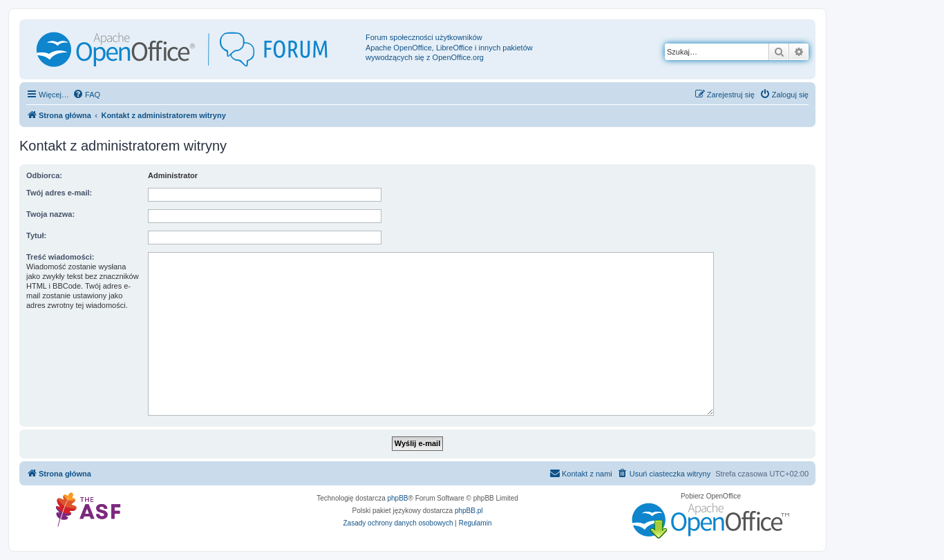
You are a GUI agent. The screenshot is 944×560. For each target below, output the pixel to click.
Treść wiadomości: (60, 257)
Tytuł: (36, 235)
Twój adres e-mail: (59, 193)
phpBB (398, 498)
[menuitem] (86, 95)
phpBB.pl (469, 511)
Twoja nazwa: (50, 214)
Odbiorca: (44, 175)
